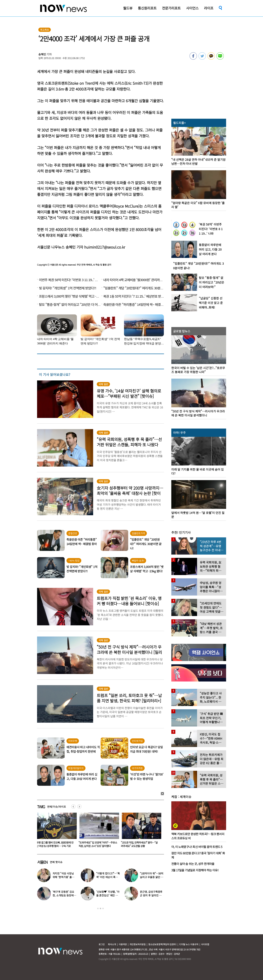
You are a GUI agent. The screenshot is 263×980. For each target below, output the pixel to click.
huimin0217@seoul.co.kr (105, 247)
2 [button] (100, 908)
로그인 (102, 944)
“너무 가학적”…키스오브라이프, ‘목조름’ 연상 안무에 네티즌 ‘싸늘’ (55, 844)
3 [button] (103, 908)
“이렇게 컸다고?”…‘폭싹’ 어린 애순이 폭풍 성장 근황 (108, 877)
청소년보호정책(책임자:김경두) (162, 944)
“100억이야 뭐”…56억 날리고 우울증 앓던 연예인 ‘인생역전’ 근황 (152, 877)
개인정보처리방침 (138, 944)
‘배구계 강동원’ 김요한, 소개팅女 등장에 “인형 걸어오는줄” (63, 895)
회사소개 (112, 944)
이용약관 (123, 944)
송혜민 (42, 54)
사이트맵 (205, 944)
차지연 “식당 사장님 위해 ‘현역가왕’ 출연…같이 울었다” (63, 877)
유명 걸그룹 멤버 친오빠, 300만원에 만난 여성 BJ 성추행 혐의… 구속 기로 (97, 844)
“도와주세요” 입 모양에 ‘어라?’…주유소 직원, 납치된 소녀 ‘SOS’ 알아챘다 (140, 844)
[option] (56, 831)
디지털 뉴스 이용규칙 (189, 944)
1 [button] (98, 908)
